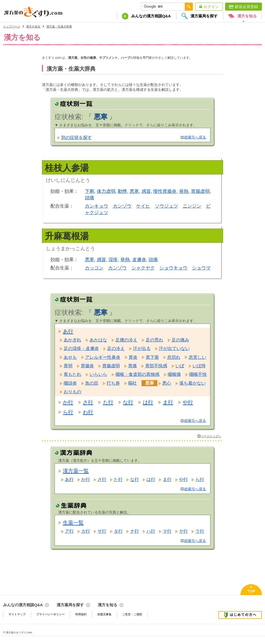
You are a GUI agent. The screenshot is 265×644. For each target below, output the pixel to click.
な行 (128, 402)
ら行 (68, 412)
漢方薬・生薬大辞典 (59, 26)
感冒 (146, 191)
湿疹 (113, 260)
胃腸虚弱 (200, 191)
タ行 (118, 531)
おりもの (72, 392)
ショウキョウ (173, 268)
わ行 (88, 412)
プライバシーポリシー (50, 614)
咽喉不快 (198, 374)
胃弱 (68, 366)
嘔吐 (132, 383)
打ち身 (113, 383)
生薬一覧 (73, 523)
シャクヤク (143, 268)
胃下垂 (152, 357)
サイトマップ (17, 614)
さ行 (88, 402)
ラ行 (200, 531)
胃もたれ (72, 374)
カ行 (86, 531)
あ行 (68, 331)
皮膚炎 (139, 260)
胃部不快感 (156, 366)
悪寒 (134, 191)
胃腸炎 (87, 366)
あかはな (98, 340)
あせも (70, 357)
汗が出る (142, 349)
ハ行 (151, 531)
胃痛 (132, 366)
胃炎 (133, 357)
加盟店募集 (104, 614)
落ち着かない (193, 383)
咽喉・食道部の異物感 (137, 374)
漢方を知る (33, 26)
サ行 (102, 531)
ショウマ (201, 268)
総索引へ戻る (195, 137)
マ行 (167, 531)
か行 (68, 402)
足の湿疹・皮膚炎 (81, 349)
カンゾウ (122, 206)
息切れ (174, 357)
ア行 (69, 531)
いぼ (180, 366)
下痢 (90, 191)
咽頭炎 (70, 383)
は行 (148, 402)
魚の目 (92, 383)
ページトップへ (211, 436)
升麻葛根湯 (67, 236)
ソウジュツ (166, 206)
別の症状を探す (76, 138)
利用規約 (81, 614)
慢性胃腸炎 (165, 191)
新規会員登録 (246, 7)
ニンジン (192, 206)
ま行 (168, 402)
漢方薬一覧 (76, 471)
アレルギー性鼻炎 (103, 357)
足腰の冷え (126, 340)
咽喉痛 (174, 374)
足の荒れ (154, 340)
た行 (108, 402)
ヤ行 (183, 531)
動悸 (122, 191)
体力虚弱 (106, 191)
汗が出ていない (174, 349)
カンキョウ (97, 206)
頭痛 (90, 198)
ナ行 (135, 531)
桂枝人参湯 (67, 168)
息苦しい (197, 357)
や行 (188, 402)
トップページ (12, 26)
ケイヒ (143, 206)
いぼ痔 (199, 366)
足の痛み (180, 340)
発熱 (184, 191)
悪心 (167, 383)
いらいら (98, 374)
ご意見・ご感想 (132, 614)
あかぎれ (72, 340)
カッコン (94, 268)
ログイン (211, 7)
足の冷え (116, 349)
